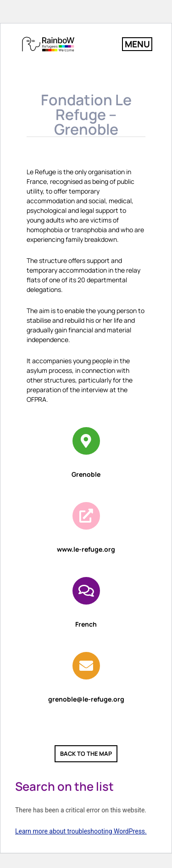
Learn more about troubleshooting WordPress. (81, 831)
